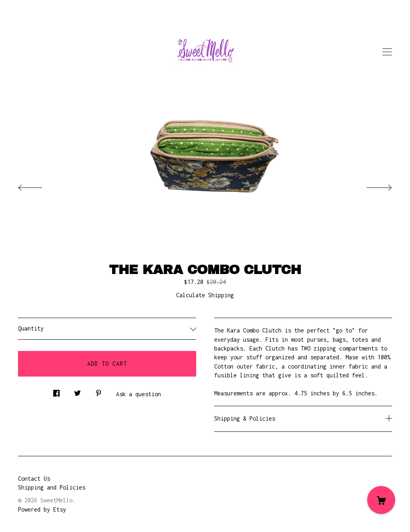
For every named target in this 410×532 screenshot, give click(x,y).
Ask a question (139, 394)
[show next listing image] (372, 185)
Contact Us (34, 479)
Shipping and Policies (52, 487)
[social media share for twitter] (77, 391)
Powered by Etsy (42, 509)
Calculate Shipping (205, 295)
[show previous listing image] (38, 185)
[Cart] (381, 500)
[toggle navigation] (387, 52)
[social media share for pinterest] (98, 391)
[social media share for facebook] (56, 391)
